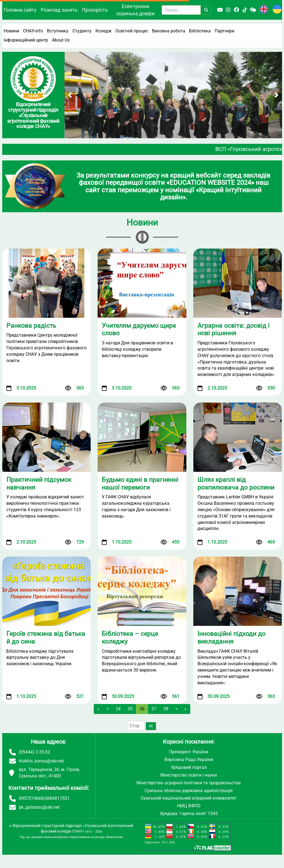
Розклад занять (59, 10)
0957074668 (31, 798)
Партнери (225, 31)
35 (130, 709)
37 (154, 709)
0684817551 (57, 798)
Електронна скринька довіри (135, 10)
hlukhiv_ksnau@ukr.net (41, 761)
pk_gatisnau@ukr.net (39, 807)
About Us (61, 40)
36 (142, 709)
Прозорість (95, 10)
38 (166, 709)
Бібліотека (200, 31)
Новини (11, 31)
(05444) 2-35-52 (35, 752)
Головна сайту (20, 10)
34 (118, 709)
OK (151, 726)
